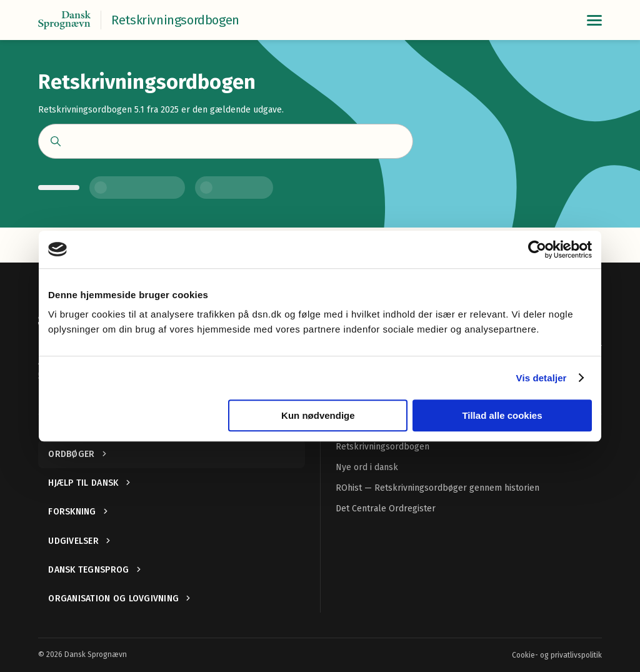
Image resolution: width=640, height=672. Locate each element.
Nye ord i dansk (367, 467)
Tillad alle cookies (502, 415)
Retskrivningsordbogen (382, 447)
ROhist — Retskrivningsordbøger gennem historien (437, 488)
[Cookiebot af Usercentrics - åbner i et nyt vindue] (537, 249)
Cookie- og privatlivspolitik (557, 655)
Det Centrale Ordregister (386, 509)
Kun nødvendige (318, 415)
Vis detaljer (542, 378)
